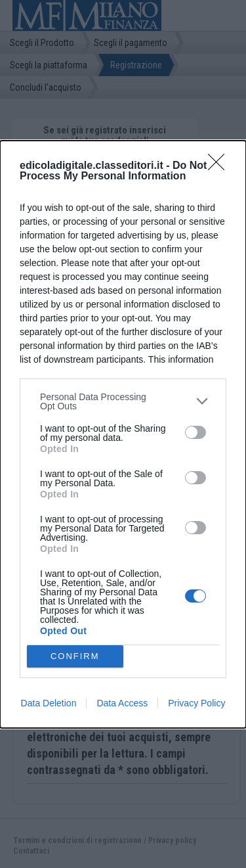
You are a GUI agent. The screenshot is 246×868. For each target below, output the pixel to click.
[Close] (220, 166)
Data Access (122, 703)
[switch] (195, 432)
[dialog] (123, 434)
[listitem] (123, 401)
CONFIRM (75, 655)
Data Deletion (49, 703)
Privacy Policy (196, 703)
